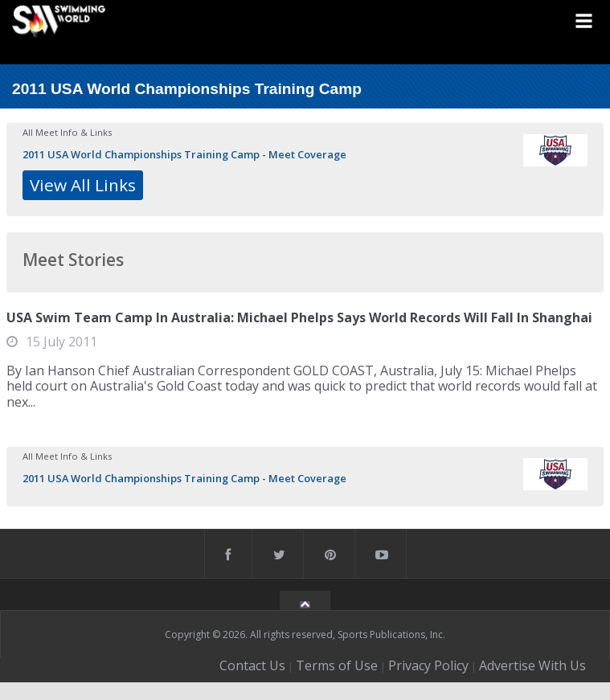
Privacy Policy (428, 665)
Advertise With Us (532, 665)
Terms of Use (337, 665)
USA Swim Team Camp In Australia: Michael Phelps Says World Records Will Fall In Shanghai (299, 317)
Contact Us (252, 665)
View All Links (83, 185)
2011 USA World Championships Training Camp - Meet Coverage (184, 154)
